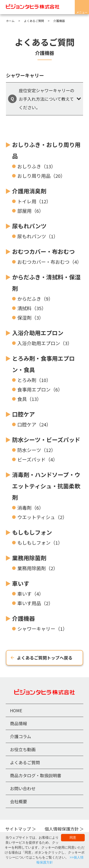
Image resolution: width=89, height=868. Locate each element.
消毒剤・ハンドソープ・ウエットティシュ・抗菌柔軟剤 (46, 486)
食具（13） (29, 399)
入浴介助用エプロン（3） (45, 343)
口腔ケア (23, 414)
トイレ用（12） (34, 201)
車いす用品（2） (35, 603)
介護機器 (23, 618)
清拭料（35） (32, 308)
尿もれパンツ (29, 226)
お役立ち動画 (23, 749)
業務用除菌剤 (29, 558)
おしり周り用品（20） (41, 176)
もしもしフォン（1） (40, 543)
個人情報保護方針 (62, 829)
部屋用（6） (30, 211)
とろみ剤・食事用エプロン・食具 (43, 364)
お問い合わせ (23, 788)
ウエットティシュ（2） (42, 517)
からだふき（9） (35, 299)
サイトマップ (18, 829)
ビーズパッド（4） (37, 459)
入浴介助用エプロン (38, 333)
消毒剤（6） (30, 508)
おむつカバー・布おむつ (43, 251)
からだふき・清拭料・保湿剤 (46, 283)
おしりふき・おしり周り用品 (46, 150)
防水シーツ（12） (37, 450)
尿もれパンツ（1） (38, 236)
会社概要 (19, 801)
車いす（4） (30, 594)
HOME (16, 710)
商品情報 (19, 723)
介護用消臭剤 (29, 191)
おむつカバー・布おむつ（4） (49, 262)
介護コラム (21, 736)
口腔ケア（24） (34, 424)
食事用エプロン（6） (40, 389)
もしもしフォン (32, 532)
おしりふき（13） (37, 166)
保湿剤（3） (30, 318)
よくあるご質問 (25, 762)
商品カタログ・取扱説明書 (36, 775)
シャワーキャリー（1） (42, 629)
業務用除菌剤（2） (38, 568)
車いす (21, 583)
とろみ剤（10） (34, 380)
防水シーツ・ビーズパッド (46, 440)
